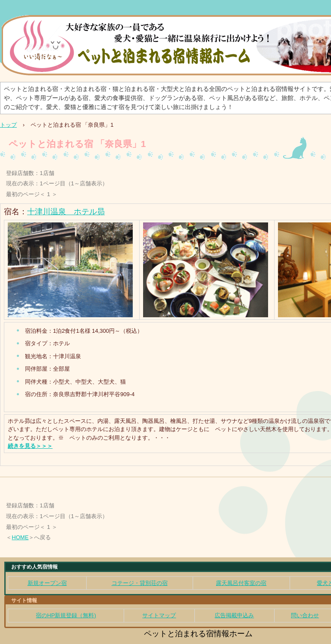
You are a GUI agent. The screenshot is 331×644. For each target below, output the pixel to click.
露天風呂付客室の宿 (241, 583)
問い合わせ (305, 615)
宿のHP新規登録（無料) (66, 615)
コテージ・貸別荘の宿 (140, 583)
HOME (20, 537)
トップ (8, 125)
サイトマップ (159, 615)
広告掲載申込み (234, 615)
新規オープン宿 (47, 583)
